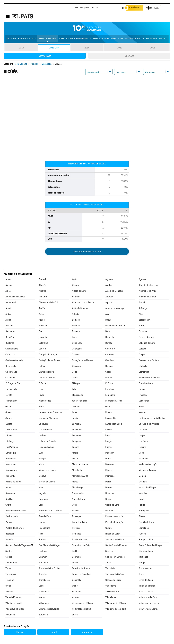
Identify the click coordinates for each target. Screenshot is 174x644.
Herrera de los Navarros (50, 413)
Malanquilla (11, 459)
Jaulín (75, 419)
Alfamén (76, 297)
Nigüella (43, 494)
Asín (107, 315)
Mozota (9, 488)
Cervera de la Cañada (149, 361)
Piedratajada (12, 517)
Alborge (42, 291)
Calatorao (110, 349)
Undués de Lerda (113, 580)
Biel (41, 332)
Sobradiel (77, 557)
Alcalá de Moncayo (114, 291)
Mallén (75, 459)
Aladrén (42, 286)
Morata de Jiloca (47, 482)
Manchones (11, 465)
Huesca (20, 632)
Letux (108, 436)
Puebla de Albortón (15, 528)
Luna (41, 453)
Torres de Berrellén (81, 575)
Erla (74, 390)
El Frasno (110, 384)
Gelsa (41, 407)
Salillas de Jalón (80, 540)
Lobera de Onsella (47, 442)
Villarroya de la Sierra (116, 609)
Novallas (143, 494)
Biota (108, 332)
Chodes (109, 367)
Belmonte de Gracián (115, 326)
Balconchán (144, 320)
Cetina (42, 367)
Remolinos (144, 528)
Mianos (109, 471)
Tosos (141, 575)
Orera (8, 505)
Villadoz (76, 598)
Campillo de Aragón (48, 355)
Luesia (108, 448)
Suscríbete (136, 8)
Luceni (75, 448)
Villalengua (44, 604)
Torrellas (43, 575)
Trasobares (44, 580)
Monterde (110, 476)
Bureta (109, 343)
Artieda (76, 315)
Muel (41, 488)
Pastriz (75, 511)
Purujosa (76, 528)
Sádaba (42, 540)
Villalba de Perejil (14, 604)
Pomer (42, 523)
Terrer (108, 563)
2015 (120, 48)
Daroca (109, 378)
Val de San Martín (147, 586)
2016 (87, 48)
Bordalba (43, 338)
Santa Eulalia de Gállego (150, 546)
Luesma (142, 448)
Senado (129, 56)
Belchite (76, 326)
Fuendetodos (45, 401)
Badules (76, 320)
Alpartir (109, 303)
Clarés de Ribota (47, 372)
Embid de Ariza (146, 384)
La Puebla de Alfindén (149, 424)
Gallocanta (144, 401)
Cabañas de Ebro (147, 343)
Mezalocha (77, 471)
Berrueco (10, 332)
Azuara (42, 320)
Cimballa (143, 367)
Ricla (41, 534)
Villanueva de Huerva (149, 604)
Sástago (43, 552)
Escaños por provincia (79, 39)
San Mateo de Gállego (49, 546)
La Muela (76, 424)
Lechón (42, 436)
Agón (75, 280)
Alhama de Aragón (147, 297)
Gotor (108, 407)
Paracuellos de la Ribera (50, 511)
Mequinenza (11, 471)
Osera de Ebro (112, 505)
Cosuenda (10, 378)
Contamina (144, 372)
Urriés (8, 586)
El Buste (43, 384)
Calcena (143, 349)
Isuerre (142, 413)
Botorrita (110, 338)
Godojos (76, 407)
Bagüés (109, 320)
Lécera (9, 436)
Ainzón (9, 286)
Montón (142, 476)
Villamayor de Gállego (82, 604)
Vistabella (10, 615)
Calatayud (77, 349)
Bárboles (10, 326)
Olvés (108, 500)
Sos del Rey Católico (115, 557)
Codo (75, 372)
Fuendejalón (11, 401)
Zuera (75, 615)
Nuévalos (43, 500)
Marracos (110, 465)
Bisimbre (143, 332)
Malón (108, 459)
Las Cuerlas (11, 430)
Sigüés (9, 557)
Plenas (9, 523)
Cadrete (43, 349)
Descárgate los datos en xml (87, 252)
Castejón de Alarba (14, 361)
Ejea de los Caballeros (149, 378)
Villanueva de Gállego (116, 604)
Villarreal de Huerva (82, 609)
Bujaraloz (43, 343)
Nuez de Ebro (78, 500)
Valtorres (76, 592)
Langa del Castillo (114, 424)
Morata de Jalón (13, 482)
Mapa (62, 39)
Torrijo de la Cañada (115, 575)
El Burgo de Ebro (13, 384)
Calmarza (10, 355)
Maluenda (143, 459)
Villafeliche (111, 598)
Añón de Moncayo (81, 309)
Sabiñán (9, 540)
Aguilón (142, 280)
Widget (163, 39)
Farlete (9, 395)
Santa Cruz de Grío (81, 546)
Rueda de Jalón (113, 534)
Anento (9, 309)
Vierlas (42, 598)
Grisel (141, 407)
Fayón (42, 395)
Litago (142, 436)
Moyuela (143, 482)
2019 (21, 48)
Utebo (75, 586)
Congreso (45, 56)
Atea (141, 315)
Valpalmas (44, 592)
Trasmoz (10, 580)
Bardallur (43, 326)
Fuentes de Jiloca (114, 401)
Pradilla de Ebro (146, 523)
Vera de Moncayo (14, 598)
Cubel (75, 378)
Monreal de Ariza (80, 476)
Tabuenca (143, 557)
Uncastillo (77, 580)
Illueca (108, 413)
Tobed (8, 569)
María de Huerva (80, 465)
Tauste (75, 563)
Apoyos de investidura (105, 39)
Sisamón (43, 557)
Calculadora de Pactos (131, 39)
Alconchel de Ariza (148, 291)
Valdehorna (111, 586)
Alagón (75, 286)
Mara (41, 465)
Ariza (41, 315)
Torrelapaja (11, 575)
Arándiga (143, 309)
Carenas (76, 355)
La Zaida (143, 430)
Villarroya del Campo (149, 609)
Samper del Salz (146, 540)
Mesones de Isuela (47, 471)
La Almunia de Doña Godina (152, 419)
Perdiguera (144, 511)
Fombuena (110, 395)
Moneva (42, 476)
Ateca (8, 320)
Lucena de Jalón (47, 448)
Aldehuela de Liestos (15, 297)
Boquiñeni (10, 338)
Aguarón (109, 280)
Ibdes (75, 413)
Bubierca (10, 343)
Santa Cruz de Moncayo (117, 546)
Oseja (75, 505)
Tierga (142, 563)
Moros (108, 482)
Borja (75, 338)
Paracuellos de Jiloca (16, 511)
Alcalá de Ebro (79, 291)
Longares (77, 442)
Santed (9, 552)
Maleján (42, 459)
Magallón (110, 453)
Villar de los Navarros (49, 609)
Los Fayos (143, 442)
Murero (109, 488)
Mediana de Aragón (148, 465)
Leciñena (76, 436)
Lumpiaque (11, 453)
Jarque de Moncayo (48, 419)
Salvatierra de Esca (115, 540)
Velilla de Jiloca (146, 592)
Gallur (8, 407)
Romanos (77, 534)
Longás (109, 442)
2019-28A (54, 48)
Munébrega (77, 488)
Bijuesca (76, 332)
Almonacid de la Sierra (83, 303)
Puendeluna (44, 528)
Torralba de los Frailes (49, 569)
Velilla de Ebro (112, 592)
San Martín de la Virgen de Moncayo (20, 546)
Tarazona (43, 563)
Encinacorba (11, 390)
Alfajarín (43, 297)
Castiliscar (110, 361)
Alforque (109, 297)
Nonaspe (110, 494)
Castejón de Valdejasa (82, 361)
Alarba (108, 286)
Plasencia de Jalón (114, 517)
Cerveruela (11, 367)
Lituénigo (10, 442)
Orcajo (142, 500)
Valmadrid (10, 592)
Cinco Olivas (11, 372)
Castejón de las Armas (49, 361)
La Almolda (111, 419)
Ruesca (142, 534)
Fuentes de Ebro (80, 401)
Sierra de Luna (146, 552)
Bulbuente (77, 343)
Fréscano (143, 395)
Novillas (9, 500)
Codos (108, 372)
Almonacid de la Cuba (49, 303)
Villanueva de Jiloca (15, 609)
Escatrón (110, 390)
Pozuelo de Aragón (114, 523)
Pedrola (109, 511)
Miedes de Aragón (147, 471)
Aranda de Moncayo (115, 309)
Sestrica (109, 552)
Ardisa (8, 315)
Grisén (8, 413)
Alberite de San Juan (149, 286)
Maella (75, 453)
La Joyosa (44, 424)
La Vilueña (77, 430)
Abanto (9, 280)
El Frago (76, 384)
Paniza (142, 505)
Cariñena (110, 355)
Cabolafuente (12, 349)
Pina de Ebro (45, 517)
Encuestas (152, 39)
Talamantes (11, 563)
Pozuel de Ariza (79, 523)
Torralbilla (110, 569)
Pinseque (76, 517)
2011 (153, 48)
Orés (41, 505)
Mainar (142, 453)
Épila (41, 390)
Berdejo (142, 326)
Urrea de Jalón (146, 580)
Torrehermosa (146, 569)
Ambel (142, 303)
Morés (75, 482)
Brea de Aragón (146, 338)
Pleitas (142, 517)
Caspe (142, 355)
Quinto (108, 528)
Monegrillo (10, 476)
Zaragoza (43, 615)
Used (41, 586)
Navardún (10, 494)
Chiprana (76, 367)
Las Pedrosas (45, 430)
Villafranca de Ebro (148, 598)
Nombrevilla (78, 494)
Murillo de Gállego (147, 488)
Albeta (8, 291)
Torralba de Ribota (81, 569)
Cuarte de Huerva (47, 378)
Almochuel (11, 303)
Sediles (76, 552)
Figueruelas (78, 395)
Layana (109, 430)
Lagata (9, 424)
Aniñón (42, 309)
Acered (42, 280)
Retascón (10, 534)
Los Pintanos (12, 448)
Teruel (53, 632)
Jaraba (9, 419)
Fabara (142, 390)
